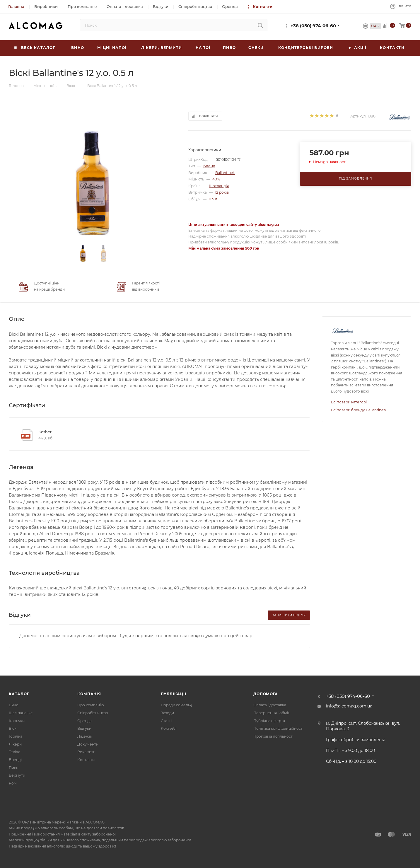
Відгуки (84, 728)
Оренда (84, 721)
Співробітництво (93, 713)
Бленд (209, 166)
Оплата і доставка (270, 705)
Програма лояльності (273, 736)
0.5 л (213, 199)
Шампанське (21, 713)
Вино (14, 705)
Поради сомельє (176, 705)
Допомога (266, 694)
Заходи (167, 713)
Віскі (13, 728)
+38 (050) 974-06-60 (313, 26)
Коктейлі (169, 728)
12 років (222, 192)
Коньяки (17, 721)
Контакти (86, 760)
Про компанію (91, 705)
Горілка (16, 736)
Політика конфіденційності (278, 728)
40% (216, 179)
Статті (166, 721)
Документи (88, 744)
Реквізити (86, 752)
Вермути (17, 775)
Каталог (19, 694)
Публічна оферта (269, 721)
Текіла (14, 752)
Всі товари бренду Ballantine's (358, 410)
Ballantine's (225, 173)
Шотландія (219, 186)
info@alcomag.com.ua (349, 706)
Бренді (15, 760)
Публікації (174, 694)
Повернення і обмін (272, 713)
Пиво (14, 768)
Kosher (45, 432)
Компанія (89, 694)
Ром (13, 783)
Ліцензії (84, 736)
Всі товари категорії (349, 402)
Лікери (15, 744)
